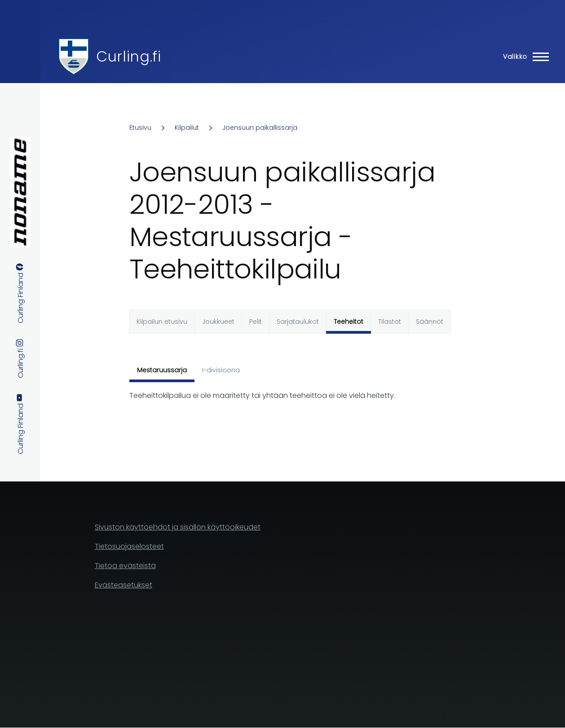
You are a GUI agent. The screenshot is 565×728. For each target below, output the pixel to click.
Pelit (256, 322)
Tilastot (390, 322)
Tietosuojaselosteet (129, 546)
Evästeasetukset (124, 585)
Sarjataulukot (298, 322)
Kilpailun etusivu (162, 322)
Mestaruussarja (162, 370)
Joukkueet (218, 322)
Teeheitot (349, 322)
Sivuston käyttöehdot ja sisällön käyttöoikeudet (178, 527)
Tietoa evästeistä (125, 566)
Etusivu (140, 128)
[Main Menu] (523, 57)
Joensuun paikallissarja (260, 128)
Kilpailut (187, 128)
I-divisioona (221, 370)
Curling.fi (128, 56)
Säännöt (430, 322)
